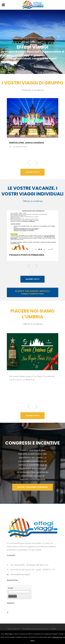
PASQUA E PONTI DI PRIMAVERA (27, 255)
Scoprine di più (57, 637)
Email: (11, 588)
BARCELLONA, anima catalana (27, 143)
